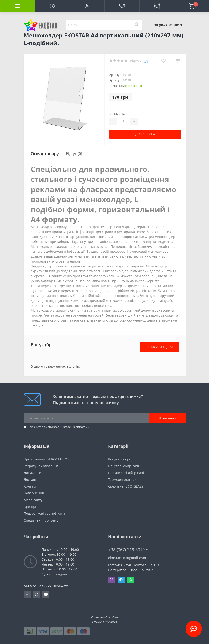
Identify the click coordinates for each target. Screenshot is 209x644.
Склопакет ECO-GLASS (126, 486)
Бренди (30, 507)
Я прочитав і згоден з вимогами (59, 427)
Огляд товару (45, 154)
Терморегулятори (122, 479)
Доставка (31, 479)
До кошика (145, 134)
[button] (87, 6)
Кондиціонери (120, 459)
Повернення (34, 493)
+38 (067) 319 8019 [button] (128, 550)
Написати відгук (159, 347)
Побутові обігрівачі (124, 466)
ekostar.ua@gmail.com (127, 558)
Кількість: (117, 113)
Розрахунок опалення (41, 466)
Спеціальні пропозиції (42, 520)
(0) (146, 61)
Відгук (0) (74, 154)
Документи (32, 473)
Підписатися (167, 418)
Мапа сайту (33, 500)
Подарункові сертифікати (44, 513)
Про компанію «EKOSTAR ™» (46, 459)
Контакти (31, 486)
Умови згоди (53, 427)
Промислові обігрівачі (126, 473)
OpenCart (112, 617)
